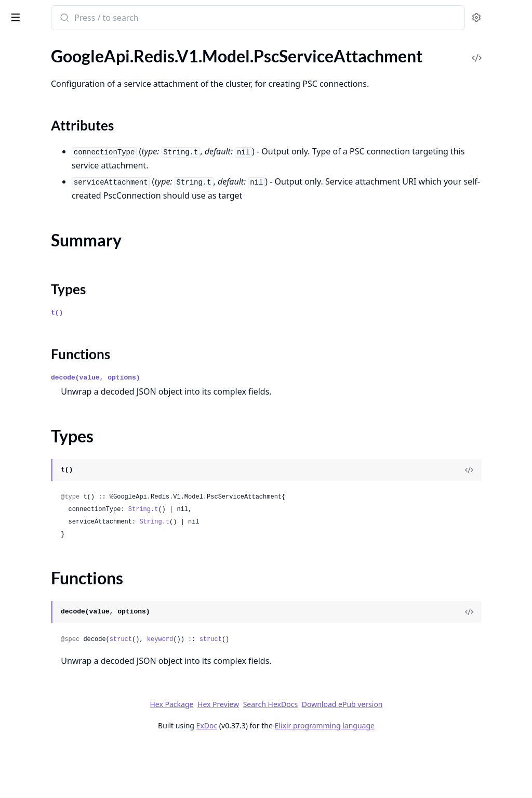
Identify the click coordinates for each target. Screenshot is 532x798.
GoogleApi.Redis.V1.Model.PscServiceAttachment (74, 82)
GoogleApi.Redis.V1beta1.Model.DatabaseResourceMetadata (74, 774)
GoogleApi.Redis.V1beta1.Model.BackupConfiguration (74, 521)
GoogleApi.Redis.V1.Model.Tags (64, 269)
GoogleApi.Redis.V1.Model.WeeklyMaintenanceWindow (74, 367)
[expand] (145, 56)
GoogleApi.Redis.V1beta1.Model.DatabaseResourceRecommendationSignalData (74, 788)
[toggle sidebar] (142, 17)
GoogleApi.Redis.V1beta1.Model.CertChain (74, 563)
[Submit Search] (200, 19)
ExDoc (284, 779)
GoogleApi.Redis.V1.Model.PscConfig (74, 54)
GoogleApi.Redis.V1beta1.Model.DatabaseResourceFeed (74, 732)
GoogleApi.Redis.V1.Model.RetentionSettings (74, 226)
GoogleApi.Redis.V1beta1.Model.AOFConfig (74, 437)
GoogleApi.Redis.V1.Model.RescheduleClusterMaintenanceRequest (74, 198)
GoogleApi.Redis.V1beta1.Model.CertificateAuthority (74, 577)
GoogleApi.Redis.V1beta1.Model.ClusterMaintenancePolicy (74, 619)
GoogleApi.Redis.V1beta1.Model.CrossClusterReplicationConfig (74, 704)
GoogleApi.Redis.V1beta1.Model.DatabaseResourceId (74, 760)
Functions (36, 138)
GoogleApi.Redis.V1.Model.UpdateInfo (74, 325)
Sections (33, 100)
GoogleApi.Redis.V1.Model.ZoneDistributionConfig (74, 381)
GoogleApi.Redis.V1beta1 (53, 395)
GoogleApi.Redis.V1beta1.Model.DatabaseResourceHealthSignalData (74, 746)
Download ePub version (420, 757)
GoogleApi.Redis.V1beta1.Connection (74, 423)
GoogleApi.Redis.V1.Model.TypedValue (74, 311)
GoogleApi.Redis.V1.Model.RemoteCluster (74, 184)
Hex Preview (296, 757)
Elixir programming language (402, 779)
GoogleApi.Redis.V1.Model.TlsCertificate (74, 297)
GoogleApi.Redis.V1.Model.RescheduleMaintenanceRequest (74, 212)
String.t (280, 562)
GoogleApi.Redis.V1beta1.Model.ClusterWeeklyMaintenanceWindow (74, 662)
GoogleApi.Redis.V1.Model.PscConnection (74, 68)
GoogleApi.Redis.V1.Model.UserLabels (74, 353)
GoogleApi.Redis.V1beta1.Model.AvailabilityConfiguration (74, 465)
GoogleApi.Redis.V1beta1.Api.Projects (74, 409)
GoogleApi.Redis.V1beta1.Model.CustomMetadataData (74, 718)
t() (193, 366)
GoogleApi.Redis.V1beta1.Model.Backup (74, 479)
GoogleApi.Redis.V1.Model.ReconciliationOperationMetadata (74, 170)
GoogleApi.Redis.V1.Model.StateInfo (73, 240)
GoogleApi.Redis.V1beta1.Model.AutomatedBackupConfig (74, 451)
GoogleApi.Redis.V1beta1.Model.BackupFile (74, 535)
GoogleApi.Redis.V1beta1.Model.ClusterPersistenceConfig (74, 647)
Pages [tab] (19, 44)
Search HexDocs (348, 757)
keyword (296, 692)
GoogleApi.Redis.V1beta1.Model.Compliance (74, 676)
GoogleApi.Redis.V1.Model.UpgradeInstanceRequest (74, 339)
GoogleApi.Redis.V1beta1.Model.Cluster (74, 591)
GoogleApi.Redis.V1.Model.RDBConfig (74, 156)
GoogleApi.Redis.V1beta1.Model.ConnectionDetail (74, 690)
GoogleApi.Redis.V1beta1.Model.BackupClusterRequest (74, 493)
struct (257, 692)
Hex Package (249, 757)
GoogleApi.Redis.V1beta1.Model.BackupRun (74, 549)
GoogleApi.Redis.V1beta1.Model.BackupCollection (74, 507)
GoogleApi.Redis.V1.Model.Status (68, 254)
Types (29, 125)
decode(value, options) (232, 431)
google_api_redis (45, 12)
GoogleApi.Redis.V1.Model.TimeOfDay (74, 283)
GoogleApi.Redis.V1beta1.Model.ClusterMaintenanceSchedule (74, 633)
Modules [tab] (63, 44)
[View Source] (488, 523)
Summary (35, 113)
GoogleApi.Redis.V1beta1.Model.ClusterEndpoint (74, 605)
